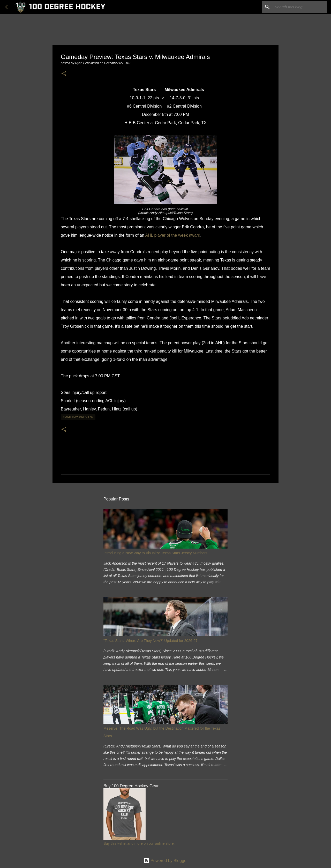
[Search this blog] (300, 7)
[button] (64, 74)
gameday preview (78, 417)
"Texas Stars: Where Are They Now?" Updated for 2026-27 (151, 641)
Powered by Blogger (166, 861)
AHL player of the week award (173, 235)
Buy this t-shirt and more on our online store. (139, 843)
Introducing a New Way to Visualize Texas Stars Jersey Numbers (155, 553)
